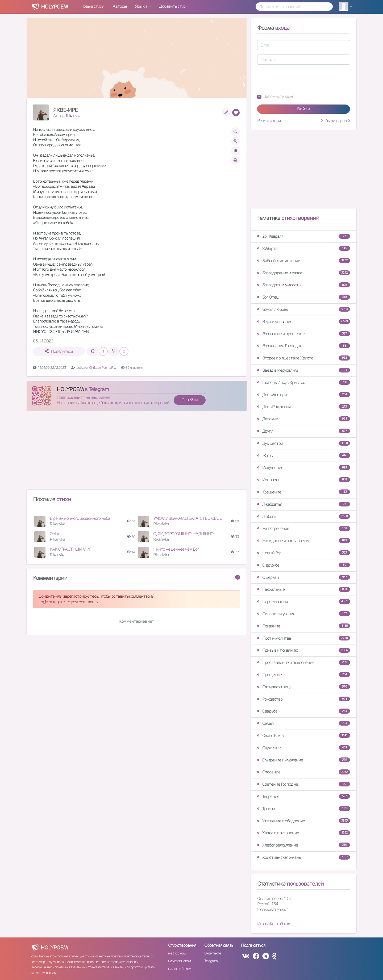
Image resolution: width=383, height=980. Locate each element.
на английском (180, 969)
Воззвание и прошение (304, 334)
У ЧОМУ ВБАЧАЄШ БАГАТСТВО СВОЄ (188, 518)
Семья (304, 723)
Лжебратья (304, 504)
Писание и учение (304, 614)
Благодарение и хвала (304, 273)
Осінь (55, 534)
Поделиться (59, 351)
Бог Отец (304, 297)
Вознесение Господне (304, 346)
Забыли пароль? (336, 121)
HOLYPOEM (70, 389)
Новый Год (304, 553)
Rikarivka (73, 116)
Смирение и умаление (304, 760)
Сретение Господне (304, 784)
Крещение (304, 492)
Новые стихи (92, 6)
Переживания (304, 602)
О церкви (304, 577)
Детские (304, 419)
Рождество (304, 699)
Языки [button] (141, 6)
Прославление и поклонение (304, 662)
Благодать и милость (304, 285)
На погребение (304, 528)
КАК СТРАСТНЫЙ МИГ (70, 549)
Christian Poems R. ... (102, 368)
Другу (304, 431)
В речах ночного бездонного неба (80, 518)
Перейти (189, 400)
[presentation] (298, 79)
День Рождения (304, 407)
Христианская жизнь (304, 857)
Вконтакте (213, 953)
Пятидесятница (304, 687)
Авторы (120, 6)
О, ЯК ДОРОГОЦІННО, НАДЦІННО (183, 534)
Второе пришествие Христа (304, 358)
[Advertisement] (137, 453)
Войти (304, 109)
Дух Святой (304, 443)
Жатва (304, 456)
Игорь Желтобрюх (274, 924)
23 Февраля (304, 236)
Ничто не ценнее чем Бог (176, 549)
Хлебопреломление (304, 845)
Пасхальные (304, 589)
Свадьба (304, 711)
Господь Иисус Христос (304, 382)
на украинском (180, 961)
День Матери (304, 395)
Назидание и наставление (304, 541)
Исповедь (304, 480)
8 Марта (304, 248)
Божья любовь (304, 309)
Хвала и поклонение (304, 833)
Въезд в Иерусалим (304, 370)
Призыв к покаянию (304, 650)
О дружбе (304, 565)
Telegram (211, 961)
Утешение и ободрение (304, 821)
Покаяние (304, 626)
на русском (177, 953)
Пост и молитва (304, 638)
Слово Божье (304, 736)
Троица (304, 809)
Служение (304, 748)
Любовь (304, 516)
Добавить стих (172, 6)
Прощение (304, 675)
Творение (304, 796)
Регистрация (269, 121)
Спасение (304, 772)
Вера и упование (304, 322)
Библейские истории (304, 261)
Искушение (304, 468)
